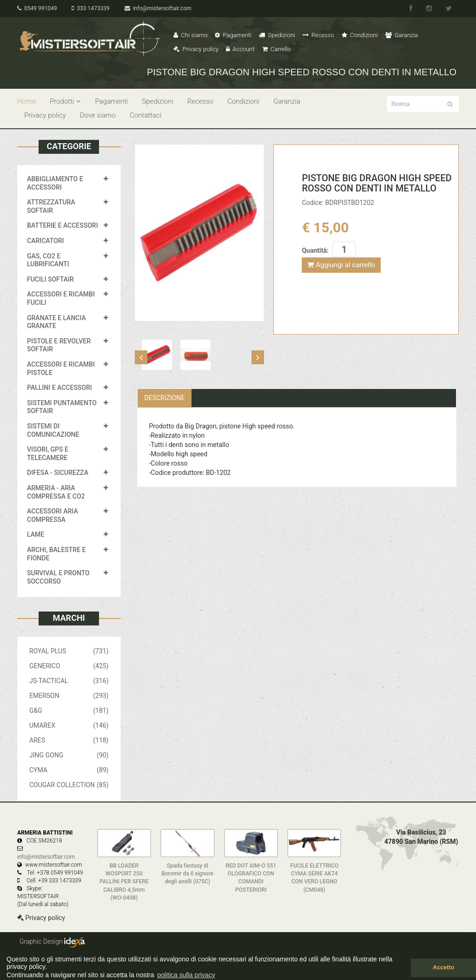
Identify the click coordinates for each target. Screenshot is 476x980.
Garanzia (402, 35)
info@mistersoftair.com (158, 8)
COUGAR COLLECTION (69, 785)
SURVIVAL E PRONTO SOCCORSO (58, 577)
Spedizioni (277, 35)
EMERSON (69, 696)
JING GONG (69, 755)
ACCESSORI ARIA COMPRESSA (53, 515)
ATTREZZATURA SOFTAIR (51, 206)
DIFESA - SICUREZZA (58, 473)
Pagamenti (233, 35)
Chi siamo (190, 35)
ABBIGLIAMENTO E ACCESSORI (55, 183)
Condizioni (360, 35)
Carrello (277, 49)
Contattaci (145, 115)
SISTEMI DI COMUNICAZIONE (53, 430)
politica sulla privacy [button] (186, 975)
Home (26, 101)
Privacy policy (196, 49)
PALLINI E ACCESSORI (59, 388)
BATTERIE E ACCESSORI (63, 225)
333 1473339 (90, 8)
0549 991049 (37, 8)
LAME (36, 534)
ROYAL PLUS (69, 651)
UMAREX (69, 725)
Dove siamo (98, 115)
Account (240, 49)
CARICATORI (46, 241)
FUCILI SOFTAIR (50, 279)
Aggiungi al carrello (341, 265)
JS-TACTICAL (69, 681)
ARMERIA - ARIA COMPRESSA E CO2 (56, 492)
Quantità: (315, 250)
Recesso (318, 35)
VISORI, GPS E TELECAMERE (48, 454)
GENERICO (69, 666)
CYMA (69, 770)
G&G (69, 710)
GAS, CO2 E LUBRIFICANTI (48, 260)
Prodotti (65, 101)
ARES (69, 740)
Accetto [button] (443, 967)
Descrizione (165, 398)
